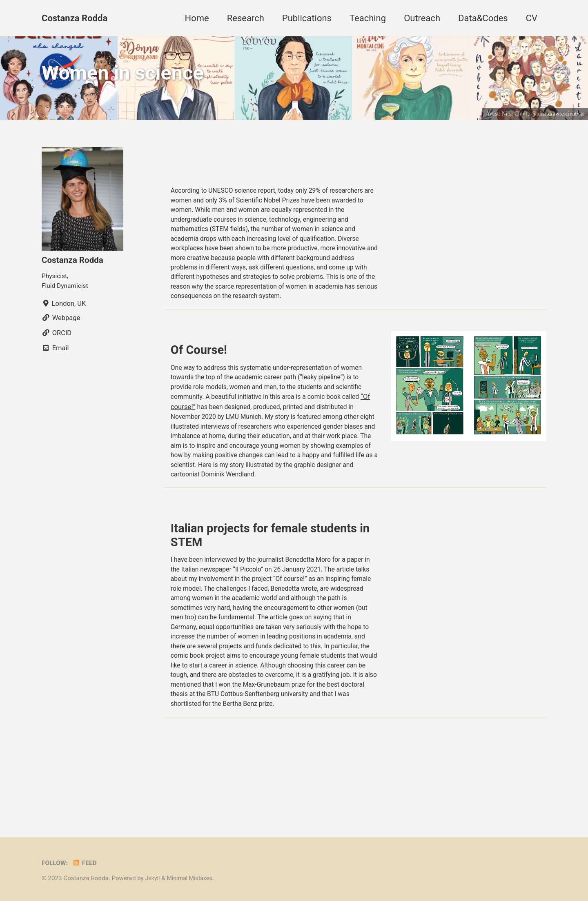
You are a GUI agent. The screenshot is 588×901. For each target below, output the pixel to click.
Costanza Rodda (75, 18)
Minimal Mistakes (192, 878)
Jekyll (153, 878)
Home (197, 18)
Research (246, 18)
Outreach (422, 18)
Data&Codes (483, 18)
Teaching (368, 18)
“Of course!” (189, 435)
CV (532, 18)
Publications (307, 18)
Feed (87, 863)
